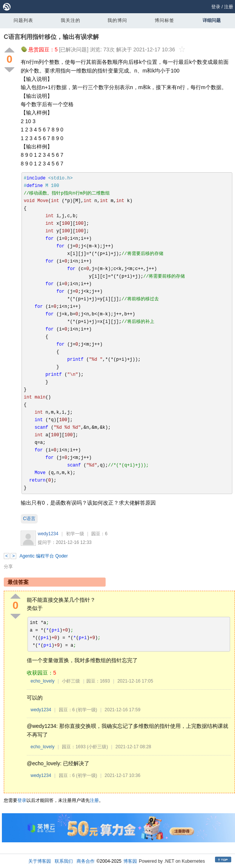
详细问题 (212, 20)
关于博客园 (40, 861)
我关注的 (71, 20)
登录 (216, 7)
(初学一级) (87, 710)
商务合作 (86, 861)
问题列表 (23, 20)
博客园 (130, 861)
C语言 (29, 519)
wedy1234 (48, 534)
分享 (8, 567)
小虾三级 (71, 681)
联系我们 (64, 861)
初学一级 (75, 534)
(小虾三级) (97, 747)
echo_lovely (42, 681)
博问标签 (164, 20)
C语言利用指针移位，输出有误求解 (51, 37)
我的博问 (117, 20)
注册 (229, 7)
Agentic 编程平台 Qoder (44, 556)
